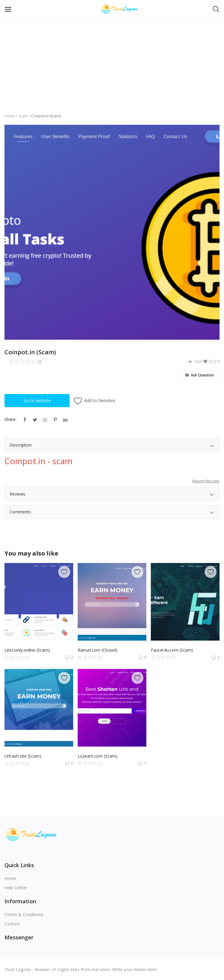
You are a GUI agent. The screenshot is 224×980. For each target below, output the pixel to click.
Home (10, 116)
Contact (12, 924)
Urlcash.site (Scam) (23, 756)
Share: (10, 419)
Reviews (112, 495)
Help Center (16, 888)
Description (112, 446)
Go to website (37, 400)
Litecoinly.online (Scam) (27, 650)
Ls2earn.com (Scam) (98, 756)
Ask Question (200, 375)
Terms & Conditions (24, 914)
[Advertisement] (112, 63)
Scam (23, 116)
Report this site (206, 481)
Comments (112, 513)
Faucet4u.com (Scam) (172, 650)
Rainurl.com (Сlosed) (98, 650)
